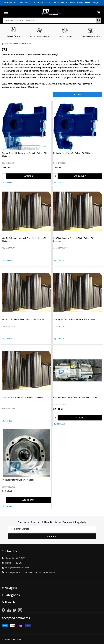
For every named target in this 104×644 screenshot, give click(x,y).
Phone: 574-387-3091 (15, 558)
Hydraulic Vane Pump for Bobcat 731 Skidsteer (73, 153)
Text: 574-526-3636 (14, 563)
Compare (8, 182)
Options (29, 176)
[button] (39, 32)
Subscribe (52, 536)
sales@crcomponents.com (17, 568)
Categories (11, 595)
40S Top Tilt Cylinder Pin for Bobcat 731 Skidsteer (23, 319)
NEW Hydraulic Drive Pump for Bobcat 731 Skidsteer (75, 398)
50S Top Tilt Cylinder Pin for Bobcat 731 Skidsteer (74, 319)
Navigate (9, 588)
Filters (78, 95)
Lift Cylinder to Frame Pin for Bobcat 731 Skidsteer (24, 398)
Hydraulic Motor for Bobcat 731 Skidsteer (20, 480)
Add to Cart (80, 176)
